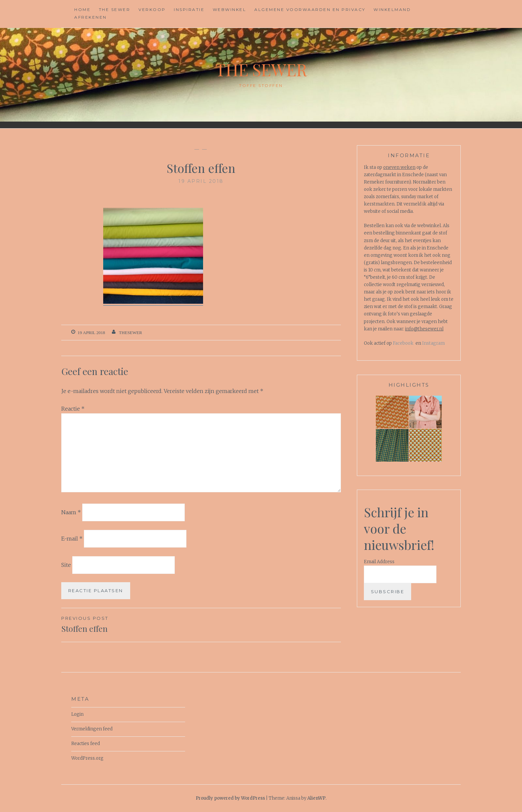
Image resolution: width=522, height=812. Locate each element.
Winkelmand (392, 9)
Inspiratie (189, 9)
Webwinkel (230, 9)
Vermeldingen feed (92, 729)
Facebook (403, 343)
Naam (71, 512)
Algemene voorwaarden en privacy (310, 9)
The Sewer (115, 9)
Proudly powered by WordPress (230, 798)
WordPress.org (87, 758)
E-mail (72, 539)
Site (66, 565)
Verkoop (152, 9)
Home (82, 9)
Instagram (433, 343)
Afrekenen (91, 17)
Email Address (379, 562)
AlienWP (316, 798)
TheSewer (130, 333)
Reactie (73, 409)
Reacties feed (86, 744)
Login (77, 714)
